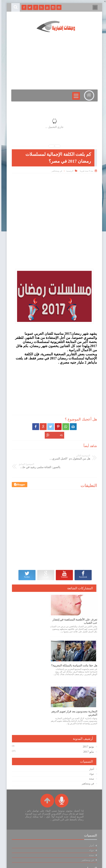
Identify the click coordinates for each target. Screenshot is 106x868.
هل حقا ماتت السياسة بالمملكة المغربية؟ (36, 613)
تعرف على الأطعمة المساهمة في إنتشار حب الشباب (77, 613)
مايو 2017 (87, 698)
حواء (90, 720)
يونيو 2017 (87, 693)
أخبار (90, 715)
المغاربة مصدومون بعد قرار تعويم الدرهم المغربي (77, 659)
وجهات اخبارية (52, 863)
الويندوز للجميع (29, 863)
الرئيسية (68, 171)
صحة (90, 725)
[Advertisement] (53, 200)
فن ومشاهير (55, 171)
